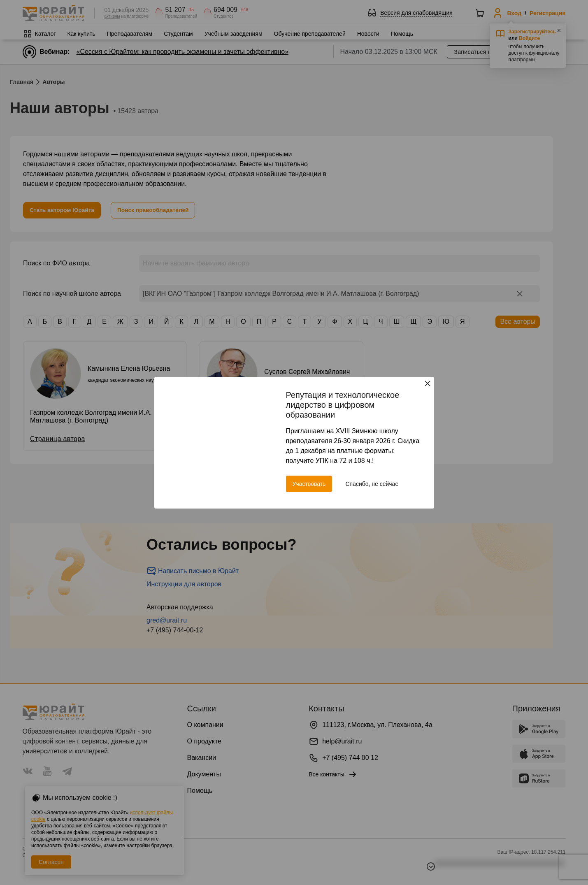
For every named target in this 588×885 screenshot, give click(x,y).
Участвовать (309, 484)
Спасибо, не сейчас (372, 484)
